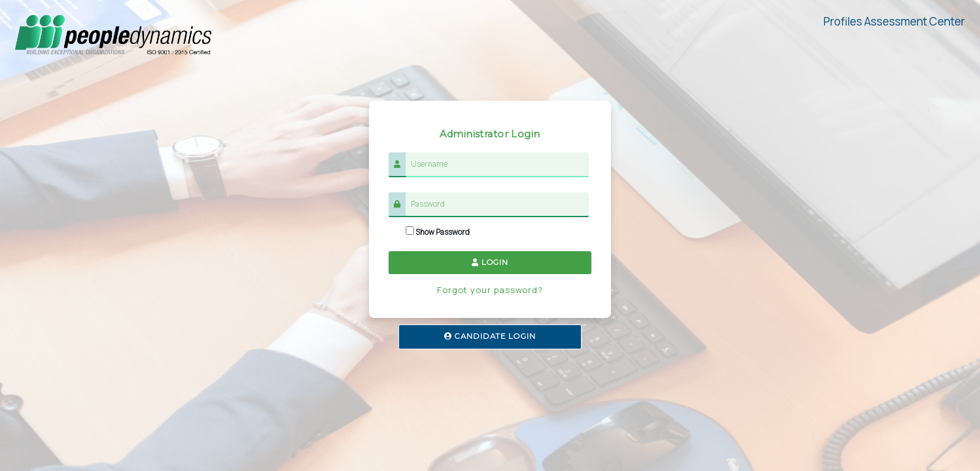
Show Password (438, 232)
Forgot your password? (490, 290)
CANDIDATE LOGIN (490, 336)
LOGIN (490, 262)
